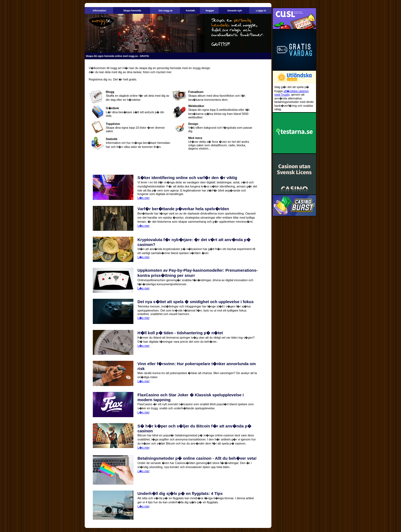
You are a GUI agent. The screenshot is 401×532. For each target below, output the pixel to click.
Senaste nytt (235, 11)
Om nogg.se (166, 11)
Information (100, 11)
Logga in (261, 11)
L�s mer (144, 198)
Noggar (210, 11)
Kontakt (190, 11)
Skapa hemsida (132, 11)
